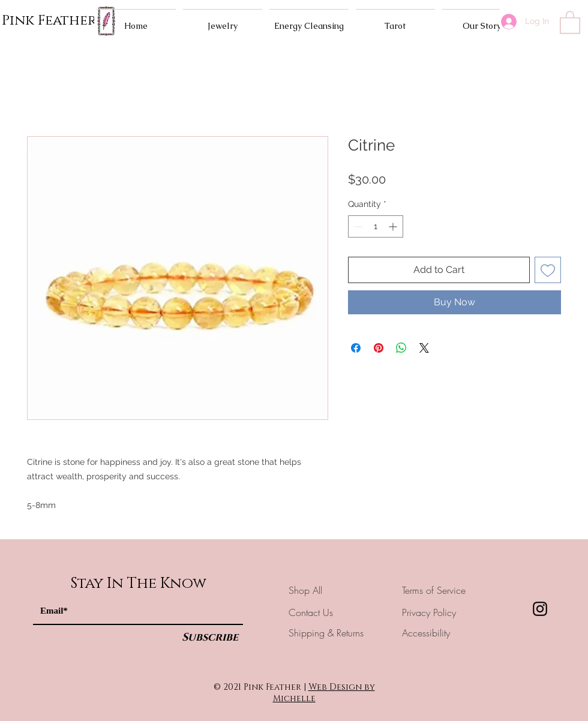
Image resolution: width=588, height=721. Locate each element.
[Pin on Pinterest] (379, 348)
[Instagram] (540, 609)
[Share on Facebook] (356, 348)
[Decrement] (357, 226)
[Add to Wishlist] (548, 270)
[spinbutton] (376, 226)
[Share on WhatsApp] (401, 348)
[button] (570, 22)
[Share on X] (424, 348)
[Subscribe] (210, 638)
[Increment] (394, 226)
